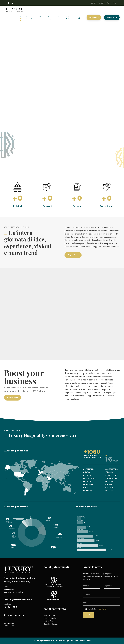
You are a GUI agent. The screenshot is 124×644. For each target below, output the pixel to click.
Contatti (102, 3)
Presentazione (31, 18)
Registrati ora (94, 17)
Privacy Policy (101, 609)
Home (22, 18)
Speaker (42, 18)
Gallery (94, 3)
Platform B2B (71, 18)
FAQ (114, 3)
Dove (109, 3)
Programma (52, 18)
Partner (61, 18)
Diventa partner (112, 17)
